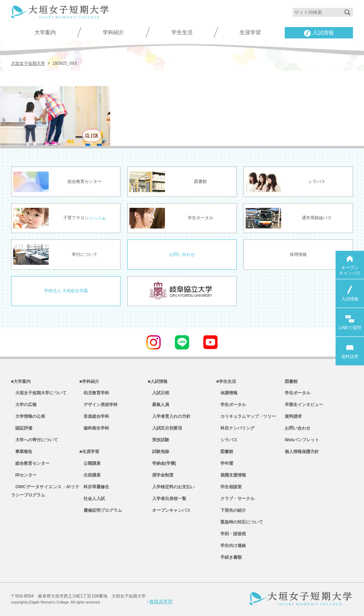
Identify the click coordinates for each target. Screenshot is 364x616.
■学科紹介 (89, 381)
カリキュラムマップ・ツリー (246, 416)
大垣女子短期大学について (39, 393)
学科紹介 (113, 32)
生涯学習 (250, 32)
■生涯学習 (89, 452)
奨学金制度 (161, 475)
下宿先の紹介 (231, 510)
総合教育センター (30, 463)
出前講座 (90, 475)
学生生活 (182, 32)
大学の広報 (24, 405)
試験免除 (159, 452)
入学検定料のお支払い (171, 487)
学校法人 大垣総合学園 (66, 291)
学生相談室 (229, 487)
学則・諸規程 (231, 534)
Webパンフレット (302, 440)
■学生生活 (226, 381)
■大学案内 (21, 381)
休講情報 (227, 393)
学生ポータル (231, 405)
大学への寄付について (34, 440)
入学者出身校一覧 (167, 499)
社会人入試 (92, 499)
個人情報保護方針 (302, 452)
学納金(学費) (162, 463)
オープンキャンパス (169, 510)
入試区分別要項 (165, 428)
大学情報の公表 (28, 416)
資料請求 (293, 416)
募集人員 (159, 405)
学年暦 (225, 463)
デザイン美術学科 (98, 405)
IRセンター (24, 475)
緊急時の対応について (240, 522)
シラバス (227, 440)
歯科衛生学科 (94, 428)
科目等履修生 (94, 487)
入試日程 (159, 393)
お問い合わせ (182, 254)
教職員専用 (160, 602)
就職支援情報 (231, 475)
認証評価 (22, 428)
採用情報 (298, 254)
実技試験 (159, 440)
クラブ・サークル (235, 499)
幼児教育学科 (94, 393)
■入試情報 (158, 381)
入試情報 (319, 33)
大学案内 (45, 32)
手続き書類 (229, 557)
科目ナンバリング (235, 428)
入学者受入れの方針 (169, 416)
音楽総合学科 (94, 416)
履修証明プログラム (101, 510)
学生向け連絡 (231, 546)
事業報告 (22, 452)
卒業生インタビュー (304, 405)
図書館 (225, 452)
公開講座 (90, 463)
